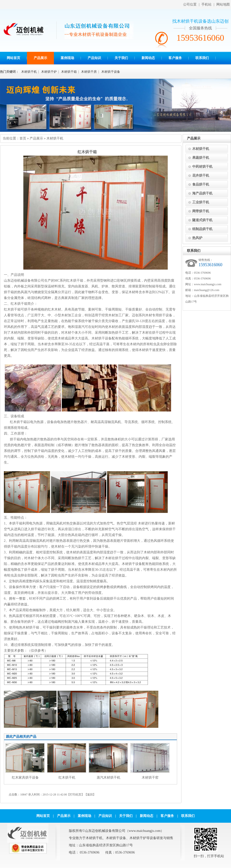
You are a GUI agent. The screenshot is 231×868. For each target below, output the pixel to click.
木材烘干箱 (69, 72)
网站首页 (13, 58)
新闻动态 (148, 58)
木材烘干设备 (111, 72)
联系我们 (202, 58)
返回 (90, 795)
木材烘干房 (89, 72)
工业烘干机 (201, 202)
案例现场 (67, 58)
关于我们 (121, 58)
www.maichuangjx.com (208, 284)
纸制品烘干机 (202, 229)
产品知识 (94, 58)
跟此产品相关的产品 (21, 737)
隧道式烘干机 (202, 220)
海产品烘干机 (202, 193)
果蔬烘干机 (201, 158)
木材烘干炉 (49, 72)
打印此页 (76, 795)
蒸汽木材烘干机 (109, 778)
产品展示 (40, 58)
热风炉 (197, 238)
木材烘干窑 (150, 778)
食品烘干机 (201, 184)
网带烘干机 (201, 211)
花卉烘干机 (201, 176)
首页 (23, 138)
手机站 (206, 4)
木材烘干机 (29, 72)
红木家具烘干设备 (25, 778)
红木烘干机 (67, 778)
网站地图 (223, 4)
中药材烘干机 (202, 167)
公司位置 (190, 4)
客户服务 (175, 58)
